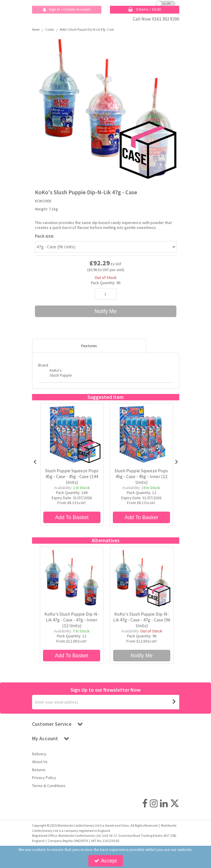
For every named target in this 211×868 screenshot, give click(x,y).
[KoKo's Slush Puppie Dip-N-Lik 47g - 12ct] (72, 578)
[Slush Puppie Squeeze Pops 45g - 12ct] (141, 434)
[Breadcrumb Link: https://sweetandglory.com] (36, 29)
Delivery (39, 754)
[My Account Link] (67, 10)
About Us (40, 762)
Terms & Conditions (49, 786)
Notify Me (105, 311)
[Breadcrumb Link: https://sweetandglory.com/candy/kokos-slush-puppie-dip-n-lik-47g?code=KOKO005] (87, 29)
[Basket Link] (145, 10)
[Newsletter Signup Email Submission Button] (174, 702)
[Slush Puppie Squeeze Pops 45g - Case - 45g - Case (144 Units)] (72, 482)
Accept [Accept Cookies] (105, 861)
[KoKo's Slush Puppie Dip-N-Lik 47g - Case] (142, 578)
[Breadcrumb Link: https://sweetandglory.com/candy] (50, 29)
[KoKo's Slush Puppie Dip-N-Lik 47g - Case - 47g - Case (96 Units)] (142, 626)
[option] (106, 108)
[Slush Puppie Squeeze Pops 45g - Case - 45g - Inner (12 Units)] (141, 482)
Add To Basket (72, 517)
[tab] (89, 346)
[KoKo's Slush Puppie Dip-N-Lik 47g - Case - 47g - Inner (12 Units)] (72, 626)
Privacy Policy (44, 778)
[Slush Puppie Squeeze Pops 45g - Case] (72, 434)
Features (89, 346)
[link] (145, 803)
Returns (39, 770)
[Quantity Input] (106, 294)
